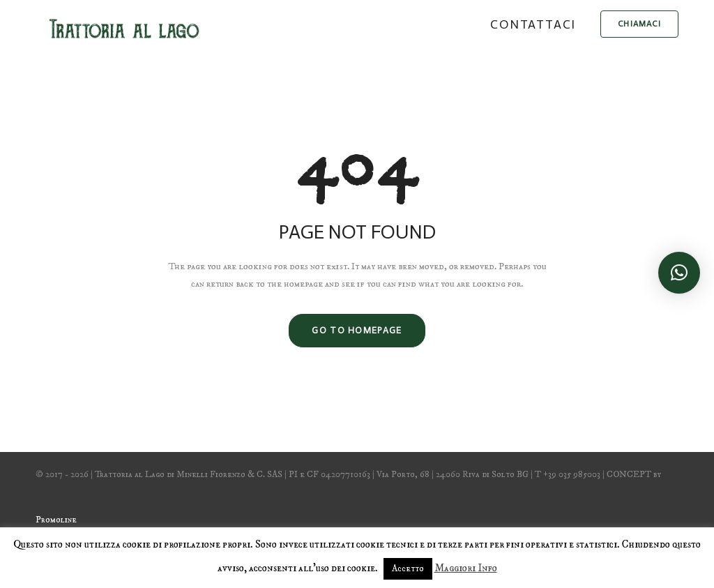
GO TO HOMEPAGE (357, 330)
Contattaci (533, 24)
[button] (679, 273)
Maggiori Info (466, 568)
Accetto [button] (408, 568)
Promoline (56, 520)
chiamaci (639, 24)
